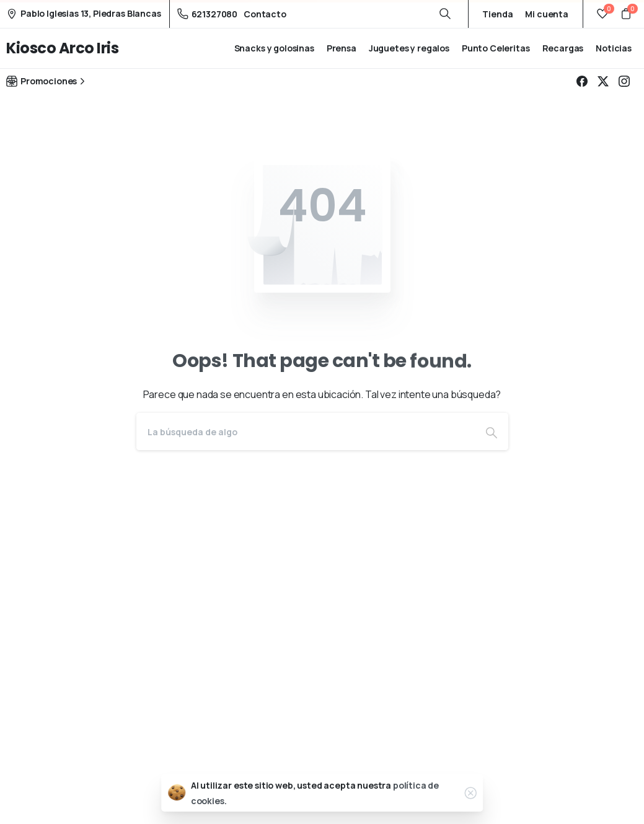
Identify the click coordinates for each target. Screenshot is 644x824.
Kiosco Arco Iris (62, 48)
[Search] (306, 432)
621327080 (208, 14)
